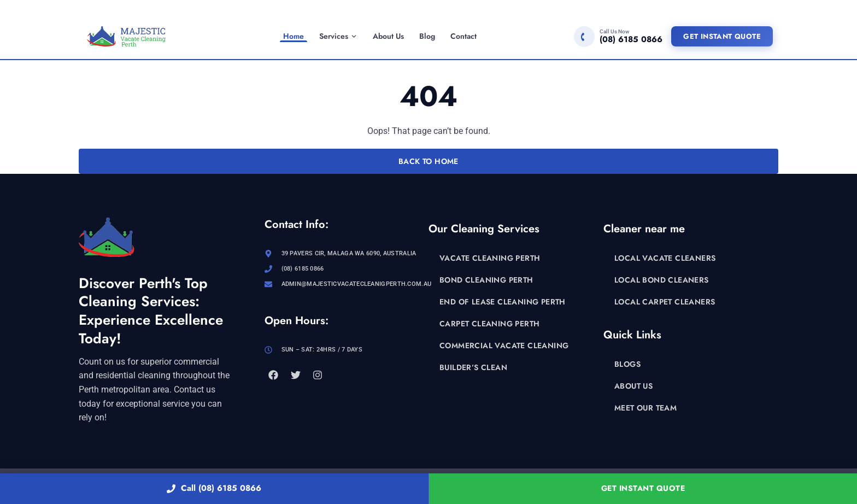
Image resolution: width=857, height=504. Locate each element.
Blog (427, 36)
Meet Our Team (645, 408)
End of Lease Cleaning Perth (503, 302)
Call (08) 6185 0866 (214, 488)
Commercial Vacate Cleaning (504, 345)
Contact (463, 36)
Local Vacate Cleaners (665, 258)
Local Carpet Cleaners (665, 302)
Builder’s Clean (473, 367)
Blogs (627, 364)
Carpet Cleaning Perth (489, 324)
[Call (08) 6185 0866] (618, 37)
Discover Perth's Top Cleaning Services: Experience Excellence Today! (151, 311)
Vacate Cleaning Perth (490, 258)
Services (338, 36)
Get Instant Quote (722, 36)
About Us (388, 36)
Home (294, 36)
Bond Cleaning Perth (486, 280)
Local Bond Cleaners (662, 280)
